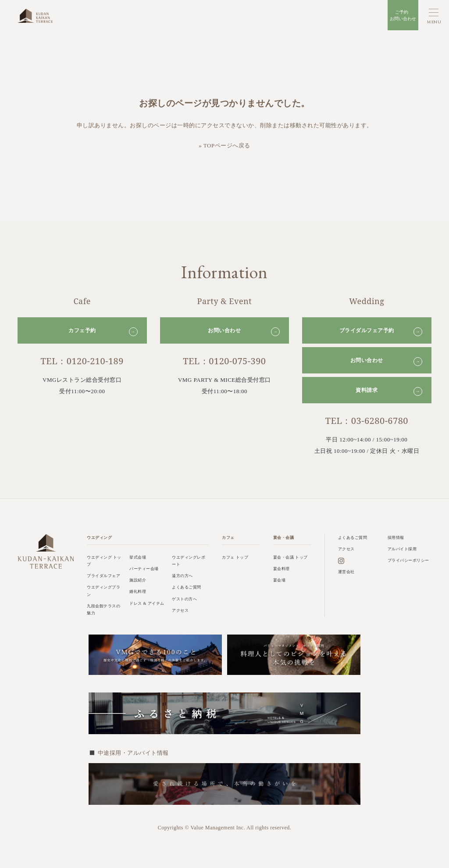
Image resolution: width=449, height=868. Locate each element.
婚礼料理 (138, 592)
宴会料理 (282, 569)
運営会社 (346, 572)
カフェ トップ (235, 557)
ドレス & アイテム (147, 603)
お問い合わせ (244, 332)
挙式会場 (138, 557)
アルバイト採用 (402, 549)
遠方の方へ (182, 576)
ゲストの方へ (184, 599)
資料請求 (389, 391)
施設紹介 (138, 580)
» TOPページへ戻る (224, 145)
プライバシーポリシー (408, 560)
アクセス (180, 610)
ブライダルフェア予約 (381, 332)
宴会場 (280, 580)
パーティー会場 (144, 569)
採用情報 (396, 538)
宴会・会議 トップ (290, 557)
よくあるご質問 (187, 587)
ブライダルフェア (103, 576)
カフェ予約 (103, 332)
